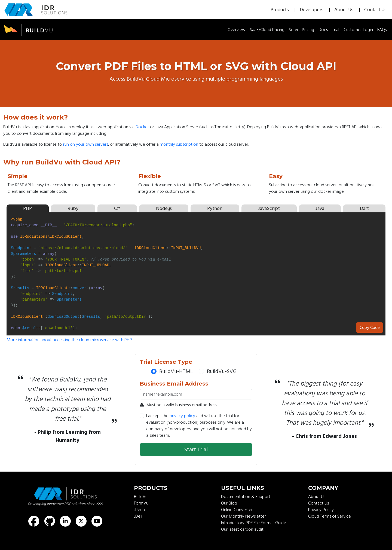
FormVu (141, 503)
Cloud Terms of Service (330, 516)
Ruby (73, 208)
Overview (237, 30)
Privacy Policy (321, 510)
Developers (312, 10)
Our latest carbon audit (242, 529)
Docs (323, 30)
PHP (27, 208)
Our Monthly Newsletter (244, 516)
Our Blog (229, 503)
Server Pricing (301, 30)
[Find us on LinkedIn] (65, 521)
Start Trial (196, 450)
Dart (364, 208)
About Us (344, 10)
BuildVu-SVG (222, 371)
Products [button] (280, 10)
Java (320, 208)
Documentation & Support (246, 497)
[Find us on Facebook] (34, 521)
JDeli (138, 516)
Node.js (164, 208)
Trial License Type (166, 362)
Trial (336, 30)
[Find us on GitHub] (50, 521)
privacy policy (182, 416)
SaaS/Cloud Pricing (267, 30)
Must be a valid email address (178, 405)
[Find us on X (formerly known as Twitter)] (81, 521)
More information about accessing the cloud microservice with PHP (69, 340)
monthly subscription (179, 144)
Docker (142, 127)
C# (117, 208)
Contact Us (375, 10)
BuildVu (141, 497)
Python (215, 208)
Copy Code (370, 328)
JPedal (140, 510)
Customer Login (358, 30)
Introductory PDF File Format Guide (254, 523)
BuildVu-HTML (176, 371)
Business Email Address (174, 384)
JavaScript (269, 208)
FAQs (382, 30)
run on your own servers (86, 144)
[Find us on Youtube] (97, 521)
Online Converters (238, 510)
